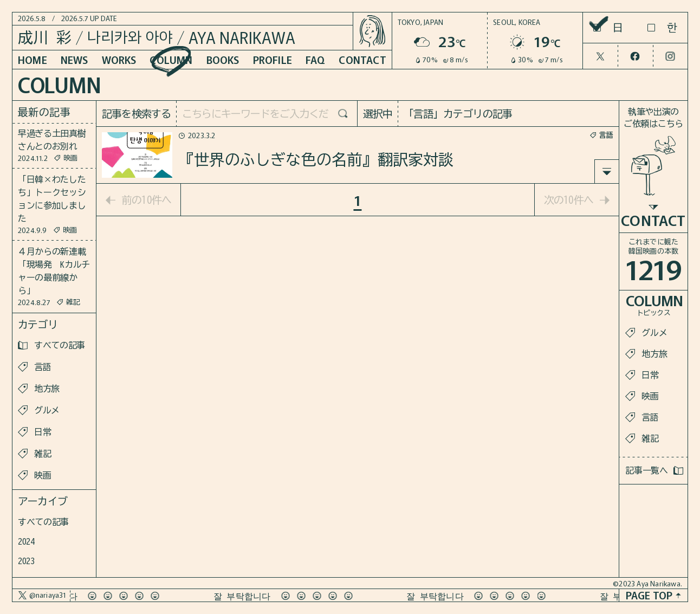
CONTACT (362, 59)
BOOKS (223, 59)
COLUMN (171, 59)
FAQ (316, 59)
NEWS (74, 59)
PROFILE (273, 59)
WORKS (119, 59)
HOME (33, 59)
